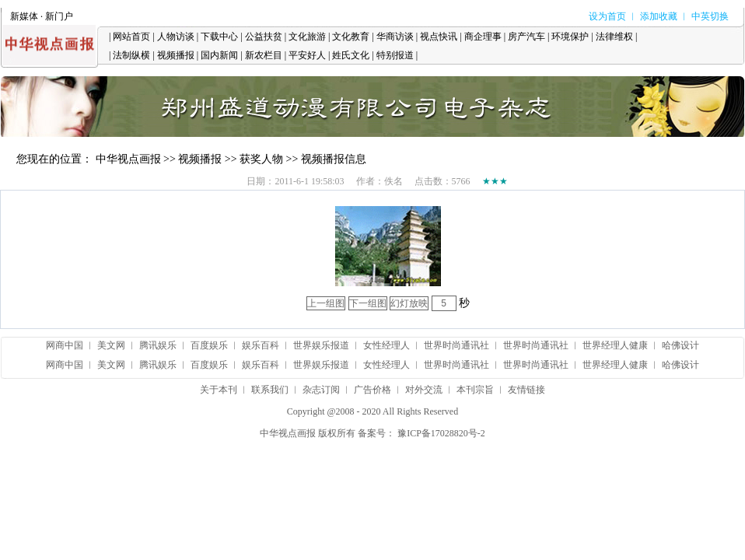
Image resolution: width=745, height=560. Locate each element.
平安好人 (307, 55)
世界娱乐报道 (321, 345)
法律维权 (614, 37)
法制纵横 (131, 55)
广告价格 (372, 390)
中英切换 (710, 16)
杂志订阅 (321, 390)
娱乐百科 (261, 345)
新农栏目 (264, 55)
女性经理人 (386, 345)
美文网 (111, 345)
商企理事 (483, 37)
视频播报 (176, 55)
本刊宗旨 (475, 390)
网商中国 (65, 345)
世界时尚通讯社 (456, 345)
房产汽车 (526, 37)
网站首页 (131, 37)
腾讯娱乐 (158, 345)
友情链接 (526, 390)
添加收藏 (659, 16)
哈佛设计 (680, 345)
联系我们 (270, 390)
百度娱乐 (209, 345)
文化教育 (351, 37)
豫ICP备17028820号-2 (441, 433)
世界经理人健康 (615, 345)
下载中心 (219, 37)
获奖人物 (261, 159)
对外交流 (424, 390)
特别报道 (395, 55)
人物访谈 (176, 37)
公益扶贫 (264, 37)
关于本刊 (219, 390)
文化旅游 (307, 37)
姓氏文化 (351, 55)
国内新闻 (219, 55)
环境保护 (570, 37)
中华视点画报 (128, 159)
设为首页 (607, 16)
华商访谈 (395, 37)
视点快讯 (439, 37)
